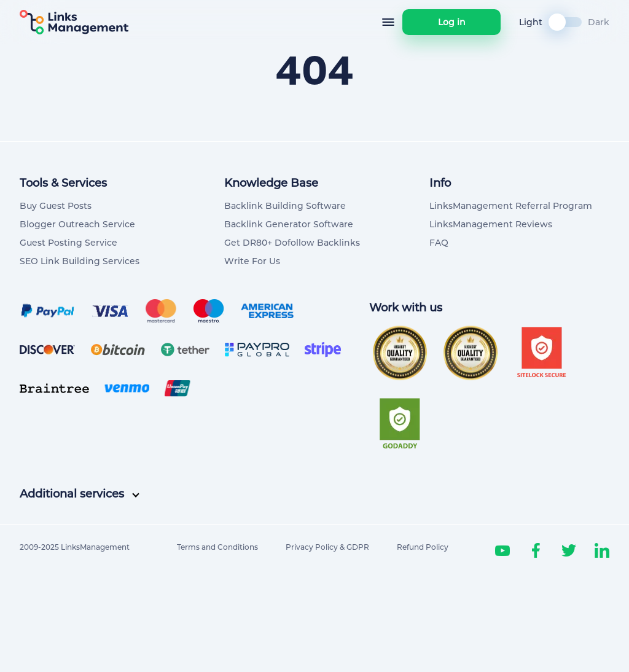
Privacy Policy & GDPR (327, 547)
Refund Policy (423, 547)
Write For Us (252, 261)
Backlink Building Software (285, 206)
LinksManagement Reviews (491, 224)
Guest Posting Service (68, 243)
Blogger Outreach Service (77, 224)
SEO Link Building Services (80, 261)
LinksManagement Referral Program (511, 206)
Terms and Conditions (217, 547)
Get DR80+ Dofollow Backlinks (292, 243)
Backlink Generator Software (289, 224)
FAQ (439, 243)
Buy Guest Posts (56, 206)
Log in (452, 22)
